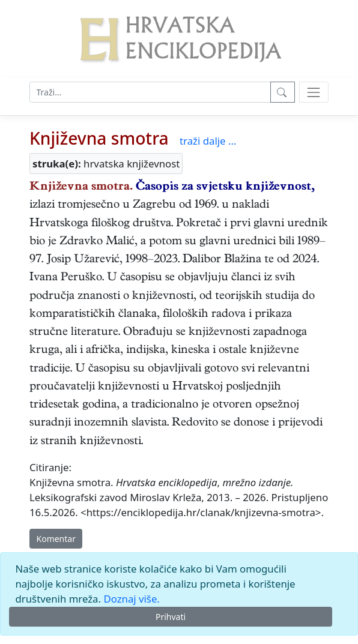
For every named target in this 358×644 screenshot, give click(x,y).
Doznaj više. (131, 599)
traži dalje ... (208, 141)
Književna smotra (99, 138)
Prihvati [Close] (171, 617)
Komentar (56, 539)
